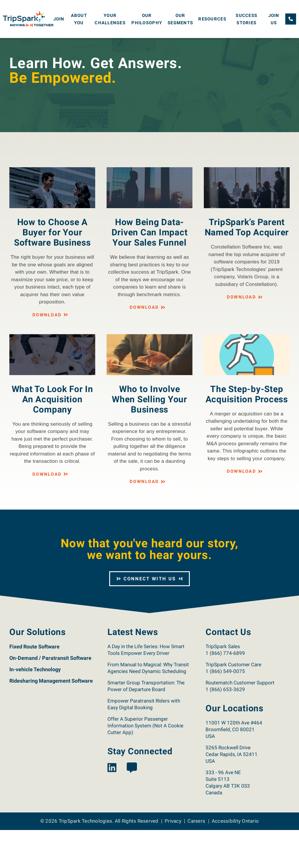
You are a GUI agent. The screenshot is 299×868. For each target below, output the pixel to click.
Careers (196, 859)
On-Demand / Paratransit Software (50, 696)
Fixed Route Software (34, 685)
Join (59, 19)
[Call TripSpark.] (291, 19)
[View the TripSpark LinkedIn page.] (112, 806)
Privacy (173, 859)
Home (14, 43)
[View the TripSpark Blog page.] (132, 806)
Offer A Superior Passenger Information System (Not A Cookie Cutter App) (145, 764)
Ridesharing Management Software (51, 719)
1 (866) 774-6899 (225, 691)
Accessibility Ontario (235, 859)
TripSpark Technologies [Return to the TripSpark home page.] (86, 859)
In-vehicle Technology (35, 707)
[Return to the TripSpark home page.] (28, 19)
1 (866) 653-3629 (225, 727)
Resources (212, 19)
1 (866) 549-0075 (225, 709)
